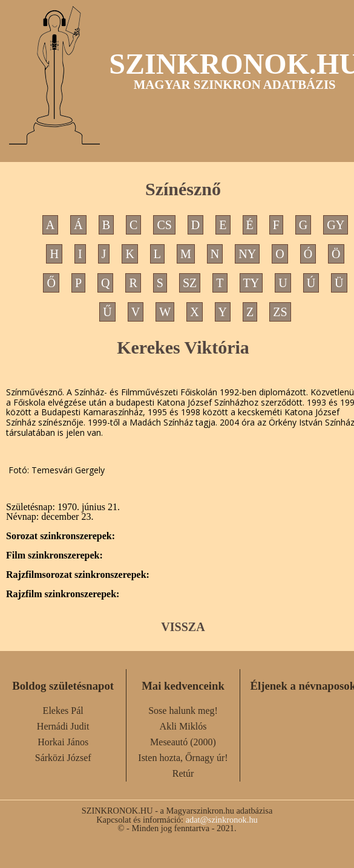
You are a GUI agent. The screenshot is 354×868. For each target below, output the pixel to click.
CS (164, 225)
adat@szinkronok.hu (222, 820)
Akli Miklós (183, 726)
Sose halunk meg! (183, 711)
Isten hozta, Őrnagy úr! (183, 758)
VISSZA (183, 627)
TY (251, 283)
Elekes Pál (63, 711)
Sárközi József (63, 758)
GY (336, 225)
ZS (280, 312)
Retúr (183, 773)
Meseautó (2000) (183, 742)
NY (247, 254)
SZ (190, 283)
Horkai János (63, 742)
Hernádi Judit (63, 726)
